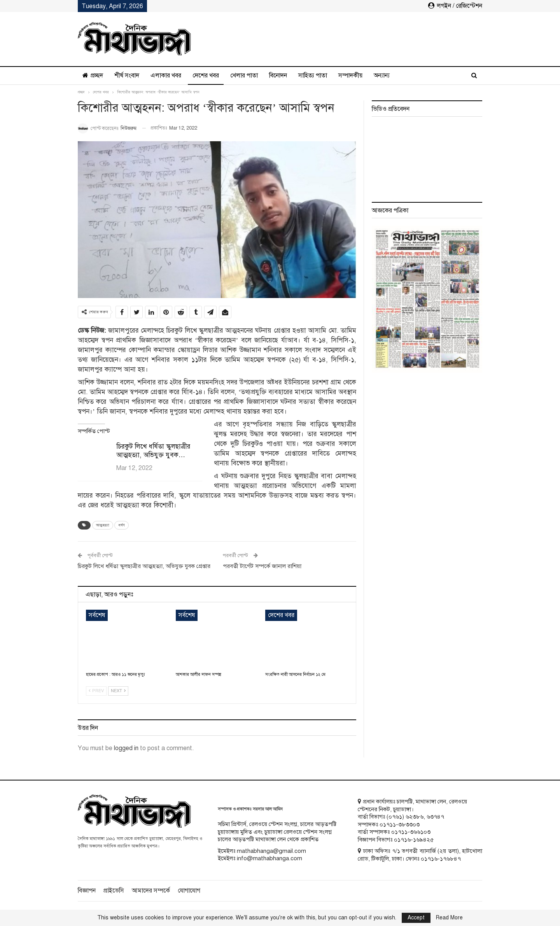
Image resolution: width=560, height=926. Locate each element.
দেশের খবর (206, 75)
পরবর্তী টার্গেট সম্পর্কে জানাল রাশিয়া (262, 566)
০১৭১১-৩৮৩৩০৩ (400, 824)
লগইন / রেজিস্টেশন (455, 6)
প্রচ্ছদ (93, 75)
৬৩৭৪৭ (435, 817)
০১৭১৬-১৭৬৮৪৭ (441, 859)
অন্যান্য (382, 75)
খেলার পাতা (244, 75)
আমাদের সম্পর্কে (151, 891)
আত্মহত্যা (103, 525)
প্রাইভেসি (114, 891)
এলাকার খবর (166, 75)
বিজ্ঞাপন (87, 891)
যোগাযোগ (189, 891)
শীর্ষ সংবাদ (127, 75)
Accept (416, 918)
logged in (126, 748)
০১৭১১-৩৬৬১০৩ (411, 832)
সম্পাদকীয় (350, 75)
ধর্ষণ (122, 525)
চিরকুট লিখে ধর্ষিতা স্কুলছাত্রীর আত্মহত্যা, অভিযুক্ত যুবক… (153, 451)
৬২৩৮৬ (415, 817)
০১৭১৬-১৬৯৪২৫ (414, 840)
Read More (449, 918)
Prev (96, 691)
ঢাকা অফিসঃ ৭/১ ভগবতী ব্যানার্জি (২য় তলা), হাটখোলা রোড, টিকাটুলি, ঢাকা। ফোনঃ (420, 855)
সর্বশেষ (97, 615)
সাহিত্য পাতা (313, 75)
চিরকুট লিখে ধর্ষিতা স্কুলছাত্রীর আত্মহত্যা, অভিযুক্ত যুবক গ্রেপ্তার (144, 566)
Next (118, 691)
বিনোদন (278, 75)
